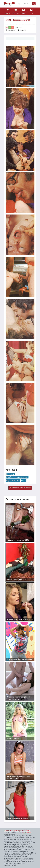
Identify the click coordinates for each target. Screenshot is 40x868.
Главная (8, 11)
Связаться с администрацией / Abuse (17, 831)
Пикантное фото (10, 4)
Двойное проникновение (17, 477)
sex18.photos (27, 832)
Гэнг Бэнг (10, 474)
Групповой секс (13, 480)
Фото (31, 11)
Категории (16, 11)
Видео (23, 11)
